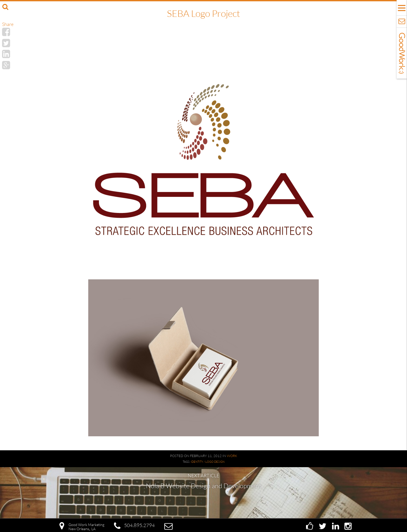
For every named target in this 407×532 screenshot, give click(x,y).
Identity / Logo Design (208, 462)
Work (232, 456)
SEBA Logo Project (203, 13)
